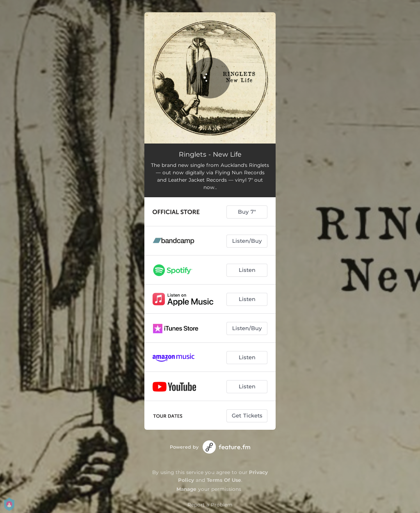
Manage (186, 489)
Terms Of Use (224, 480)
